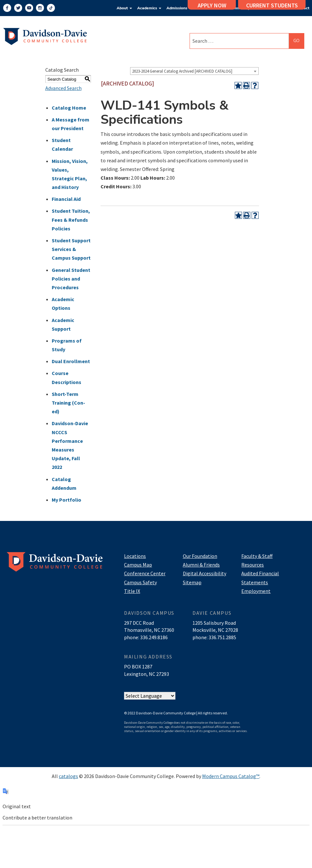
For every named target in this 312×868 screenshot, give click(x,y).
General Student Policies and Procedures (71, 279)
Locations (135, 556)
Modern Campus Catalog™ (231, 776)
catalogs (68, 776)
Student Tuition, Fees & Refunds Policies (71, 219)
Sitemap (192, 582)
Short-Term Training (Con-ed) (68, 403)
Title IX (132, 591)
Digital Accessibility (205, 573)
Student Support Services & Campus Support (71, 249)
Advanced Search (63, 88)
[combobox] (194, 71)
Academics (149, 8)
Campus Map (138, 565)
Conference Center (145, 573)
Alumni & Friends (201, 565)
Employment (256, 591)
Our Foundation (200, 556)
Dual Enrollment (71, 361)
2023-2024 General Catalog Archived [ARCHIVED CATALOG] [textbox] (182, 71)
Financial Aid (66, 199)
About (124, 8)
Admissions (179, 8)
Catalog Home (69, 108)
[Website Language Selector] (150, 696)
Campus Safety (140, 582)
